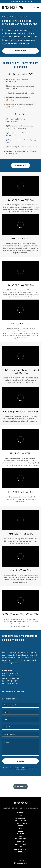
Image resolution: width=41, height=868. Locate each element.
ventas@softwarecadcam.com (13, 691)
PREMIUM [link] (20, 842)
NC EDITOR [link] (20, 834)
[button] (38, 8)
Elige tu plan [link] (20, 844)
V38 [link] (20, 847)
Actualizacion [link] (20, 839)
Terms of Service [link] (19, 770)
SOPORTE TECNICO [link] (20, 823)
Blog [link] (20, 815)
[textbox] (20, 705)
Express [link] (20, 826)
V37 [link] (20, 836)
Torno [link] (20, 831)
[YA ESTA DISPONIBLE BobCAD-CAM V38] (20, 2)
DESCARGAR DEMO (20, 51)
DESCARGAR (21, 761)
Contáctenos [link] (20, 852)
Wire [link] (20, 828)
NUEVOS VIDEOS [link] (20, 821)
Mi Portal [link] (20, 813)
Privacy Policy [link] (32, 768)
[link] (12, 7)
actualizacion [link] (20, 818)
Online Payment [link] (20, 849)
